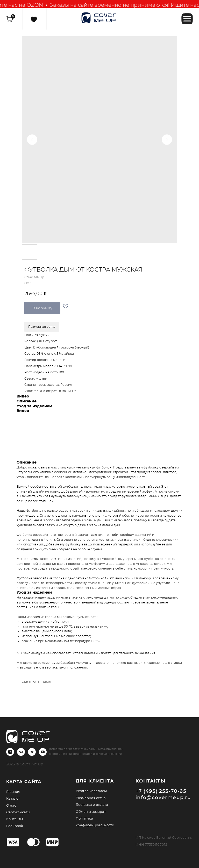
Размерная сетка (91, 798)
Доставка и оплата (92, 805)
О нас (11, 806)
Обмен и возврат (91, 812)
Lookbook (15, 826)
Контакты (15, 819)
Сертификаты (18, 812)
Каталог (13, 799)
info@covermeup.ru (163, 798)
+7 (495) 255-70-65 (161, 791)
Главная (13, 792)
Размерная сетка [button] (42, 327)
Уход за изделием (91, 791)
